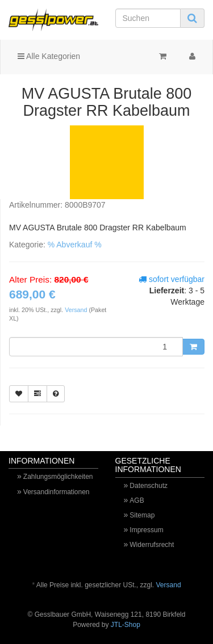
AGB (137, 500)
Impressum (146, 530)
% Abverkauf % (75, 245)
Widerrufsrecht (152, 545)
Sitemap (142, 515)
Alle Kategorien (49, 56)
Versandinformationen (57, 492)
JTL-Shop (126, 625)
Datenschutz (149, 486)
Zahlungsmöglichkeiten (58, 477)
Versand (77, 310)
